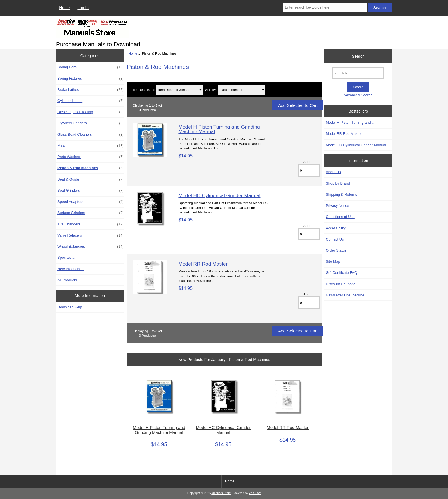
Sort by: (211, 90)
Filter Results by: (143, 90)
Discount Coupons (341, 284)
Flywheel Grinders (91, 123)
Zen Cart (255, 493)
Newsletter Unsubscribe (345, 295)
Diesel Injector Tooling (91, 112)
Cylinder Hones (91, 101)
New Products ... (71, 269)
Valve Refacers (91, 235)
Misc (91, 146)
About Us (333, 172)
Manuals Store (221, 493)
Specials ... (66, 257)
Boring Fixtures (91, 79)
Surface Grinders (91, 213)
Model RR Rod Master (203, 264)
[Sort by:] (242, 90)
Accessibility (336, 228)
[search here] (358, 73)
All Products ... (69, 280)
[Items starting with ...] (179, 90)
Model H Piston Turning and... (350, 122)
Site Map (333, 261)
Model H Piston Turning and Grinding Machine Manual (219, 129)
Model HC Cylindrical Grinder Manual (219, 195)
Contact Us (335, 239)
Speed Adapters (91, 202)
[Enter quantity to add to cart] (309, 170)
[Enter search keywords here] (325, 7)
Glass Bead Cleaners (91, 135)
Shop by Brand (338, 183)
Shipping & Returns (341, 194)
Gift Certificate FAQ (341, 273)
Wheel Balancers (91, 247)
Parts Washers (91, 157)
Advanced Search (358, 95)
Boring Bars (91, 67)
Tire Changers (91, 224)
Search (358, 56)
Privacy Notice (337, 206)
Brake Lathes (91, 90)
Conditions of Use (340, 217)
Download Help (70, 307)
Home (64, 8)
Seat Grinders (91, 191)
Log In (83, 8)
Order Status (336, 250)
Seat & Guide (91, 179)
